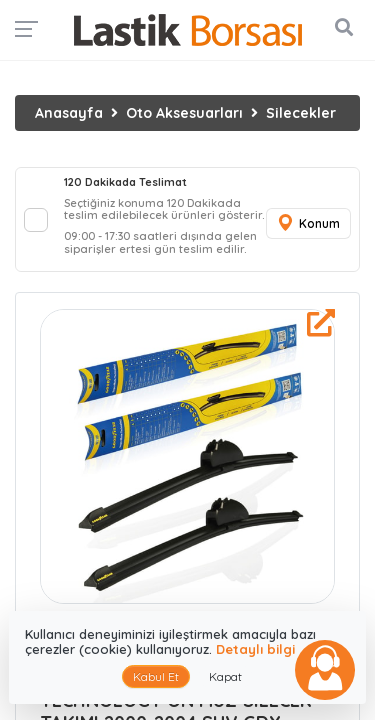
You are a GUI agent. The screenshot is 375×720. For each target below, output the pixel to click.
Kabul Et (156, 676)
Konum (308, 223)
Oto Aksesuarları (184, 113)
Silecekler (301, 113)
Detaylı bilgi (255, 649)
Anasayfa (69, 113)
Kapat (225, 676)
